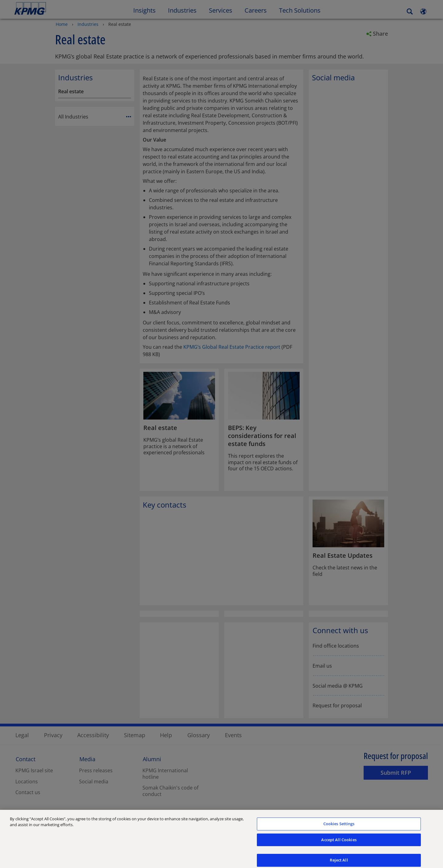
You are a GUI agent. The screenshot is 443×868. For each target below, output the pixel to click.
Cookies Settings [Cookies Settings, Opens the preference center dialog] (339, 829)
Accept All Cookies (339, 845)
